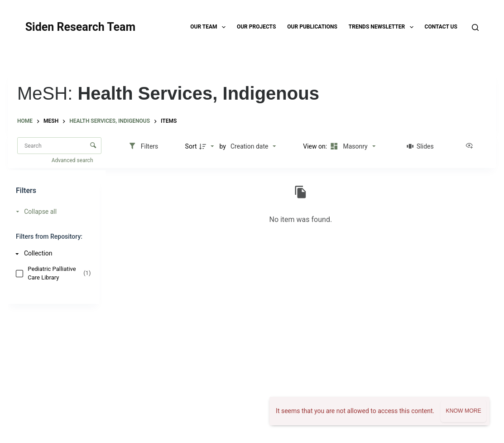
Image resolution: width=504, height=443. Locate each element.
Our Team (210, 27)
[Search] (475, 27)
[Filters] (143, 146)
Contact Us (441, 27)
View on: (316, 146)
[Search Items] (59, 146)
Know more (463, 411)
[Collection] (51, 253)
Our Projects (256, 27)
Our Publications (312, 27)
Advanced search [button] (73, 160)
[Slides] (420, 146)
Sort (191, 146)
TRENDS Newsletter (383, 27)
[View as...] (471, 146)
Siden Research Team (80, 27)
